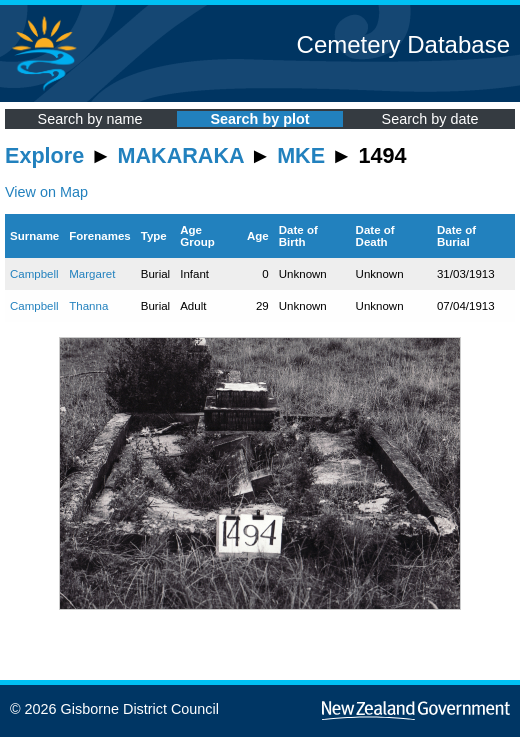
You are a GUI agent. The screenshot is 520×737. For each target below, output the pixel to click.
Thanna (88, 306)
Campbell (34, 274)
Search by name (90, 119)
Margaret (92, 274)
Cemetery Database (403, 44)
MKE (301, 155)
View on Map (46, 192)
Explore (44, 155)
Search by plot (259, 119)
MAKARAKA (181, 155)
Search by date (430, 119)
